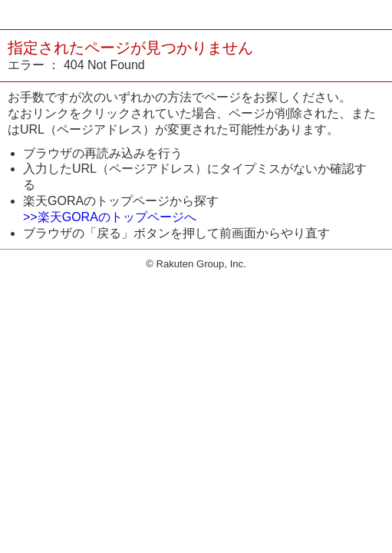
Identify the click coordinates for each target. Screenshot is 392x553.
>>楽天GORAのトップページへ (110, 217)
